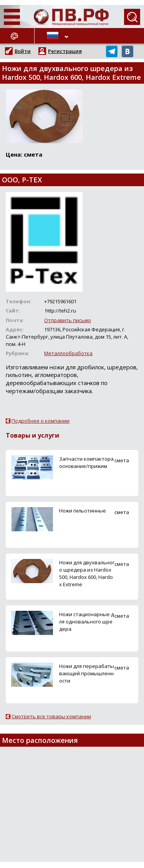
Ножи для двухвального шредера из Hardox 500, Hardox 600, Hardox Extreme (87, 574)
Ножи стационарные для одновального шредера (87, 622)
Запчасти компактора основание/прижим (86, 462)
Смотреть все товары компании (51, 716)
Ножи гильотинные (83, 511)
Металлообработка (68, 353)
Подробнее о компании (41, 421)
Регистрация (65, 51)
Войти (23, 51)
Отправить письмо (68, 320)
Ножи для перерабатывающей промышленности (87, 673)
